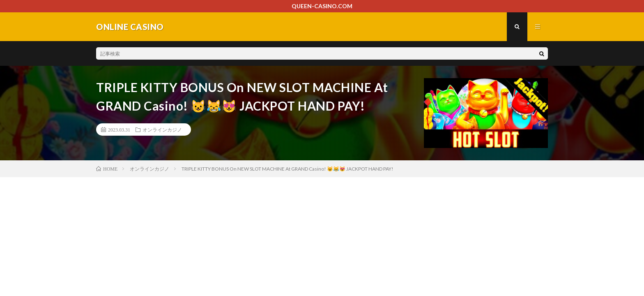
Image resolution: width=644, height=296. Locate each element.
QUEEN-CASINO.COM (322, 6)
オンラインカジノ (162, 129)
